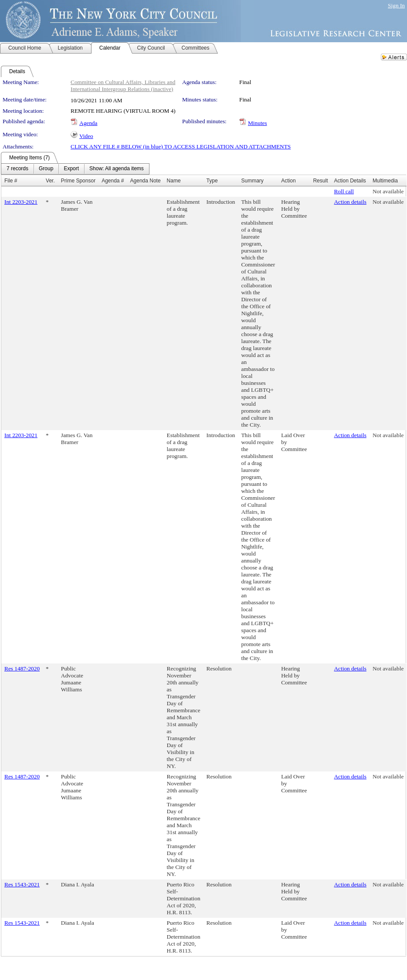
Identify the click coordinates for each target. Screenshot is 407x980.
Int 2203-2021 (21, 202)
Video (86, 136)
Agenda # (113, 181)
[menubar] (75, 169)
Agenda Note (146, 181)
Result (320, 181)
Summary (252, 181)
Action (288, 181)
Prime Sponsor (78, 181)
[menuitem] (17, 169)
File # (11, 181)
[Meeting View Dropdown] (117, 169)
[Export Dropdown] (71, 169)
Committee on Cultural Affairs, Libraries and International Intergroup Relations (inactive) (123, 86)
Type (212, 181)
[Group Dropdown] (46, 169)
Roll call (344, 191)
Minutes (258, 123)
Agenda (88, 123)
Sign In (396, 5)
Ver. (50, 181)
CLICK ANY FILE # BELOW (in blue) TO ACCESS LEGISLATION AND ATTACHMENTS (181, 146)
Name (174, 181)
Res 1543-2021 (22, 884)
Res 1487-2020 (22, 668)
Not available (388, 191)
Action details (350, 202)
